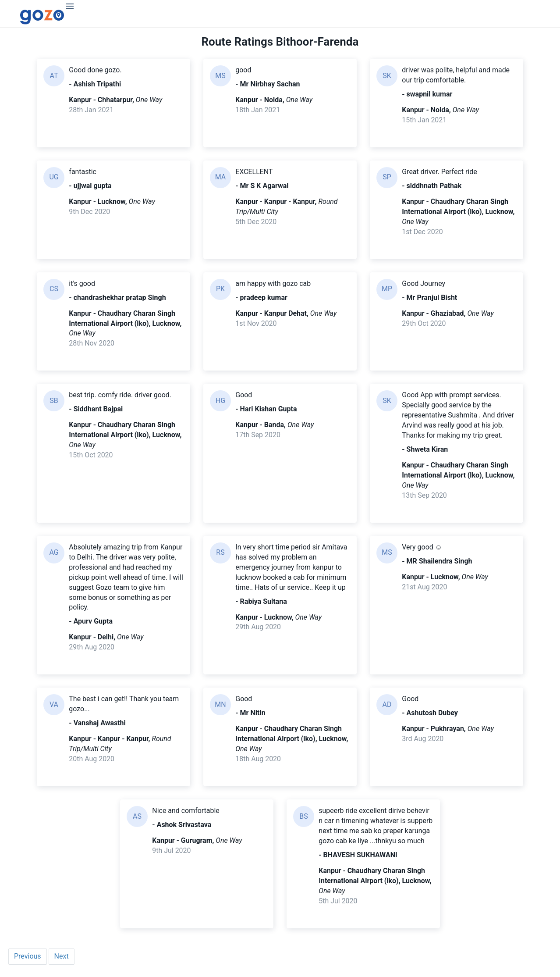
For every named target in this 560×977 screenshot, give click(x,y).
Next (62, 957)
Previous (28, 957)
